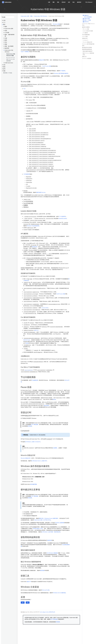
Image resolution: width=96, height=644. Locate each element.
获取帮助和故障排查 (87, 49)
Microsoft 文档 (46, 590)
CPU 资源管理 (62, 216)
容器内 (27, 343)
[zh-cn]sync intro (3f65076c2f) (48, 612)
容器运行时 (85, 38)
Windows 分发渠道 (87, 58)
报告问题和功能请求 (88, 51)
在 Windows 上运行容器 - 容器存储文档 (51, 532)
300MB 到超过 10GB (38, 529)
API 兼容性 (85, 33)
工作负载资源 (27, 174)
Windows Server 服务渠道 (59, 593)
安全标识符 (35, 247)
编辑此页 (86, 15)
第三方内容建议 (88, 17)
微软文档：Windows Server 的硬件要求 (49, 518)
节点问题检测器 (86, 35)
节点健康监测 (35, 380)
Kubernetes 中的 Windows (41, 16)
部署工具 (84, 57)
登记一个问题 (87, 20)
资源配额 (26, 205)
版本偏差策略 (34, 484)
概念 (32, 16)
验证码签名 (47, 406)
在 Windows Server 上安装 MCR (39, 461)
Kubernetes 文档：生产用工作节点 (42, 520)
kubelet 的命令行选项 (88, 31)
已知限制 (55, 448)
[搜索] (8, 17)
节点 (29, 47)
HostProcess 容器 (47, 66)
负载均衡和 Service (41, 192)
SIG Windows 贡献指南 (52, 553)
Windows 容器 (56, 24)
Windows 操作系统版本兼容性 (88, 45)
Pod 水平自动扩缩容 (28, 203)
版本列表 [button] (79, 2)
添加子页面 (86, 19)
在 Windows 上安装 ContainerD (33, 442)
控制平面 (23, 44)
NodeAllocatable (63, 218)
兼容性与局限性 (86, 27)
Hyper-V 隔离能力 (25, 52)
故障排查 (50, 540)
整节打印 (86, 22)
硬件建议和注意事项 (87, 47)
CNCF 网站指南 (34, 424)
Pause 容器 (85, 36)
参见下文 (36, 330)
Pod (33, 40)
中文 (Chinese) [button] (89, 2)
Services (25, 191)
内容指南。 (58, 622)
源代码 (54, 399)
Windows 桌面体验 (60, 523)
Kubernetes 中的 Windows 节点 (88, 24)
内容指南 (30, 426)
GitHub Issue (27, 340)
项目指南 (42, 570)
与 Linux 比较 (86, 29)
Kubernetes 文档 (25, 16)
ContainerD (85, 40)
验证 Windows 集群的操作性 (88, 54)
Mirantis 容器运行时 (87, 42)
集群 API (29, 582)
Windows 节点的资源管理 (33, 226)
